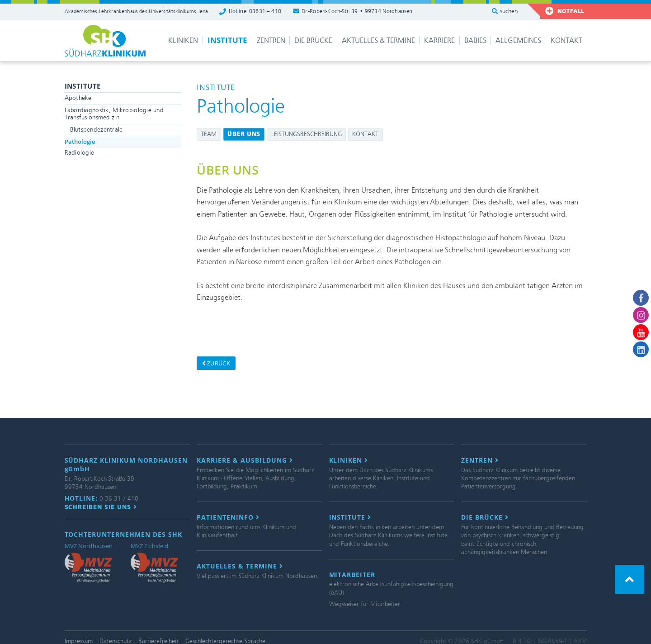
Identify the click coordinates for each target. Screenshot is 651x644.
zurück (216, 363)
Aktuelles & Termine (378, 40)
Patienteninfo (228, 517)
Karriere (439, 40)
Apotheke (78, 98)
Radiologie (80, 153)
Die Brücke (313, 40)
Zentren (271, 40)
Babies (475, 40)
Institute (227, 40)
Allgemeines (518, 40)
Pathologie (80, 142)
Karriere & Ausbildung (245, 460)
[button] (630, 580)
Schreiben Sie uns (101, 507)
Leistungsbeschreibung (307, 134)
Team (209, 134)
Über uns (244, 134)
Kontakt (566, 40)
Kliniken (183, 40)
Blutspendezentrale (97, 130)
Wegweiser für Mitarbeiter (365, 604)
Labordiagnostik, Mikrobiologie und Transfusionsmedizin (114, 114)
